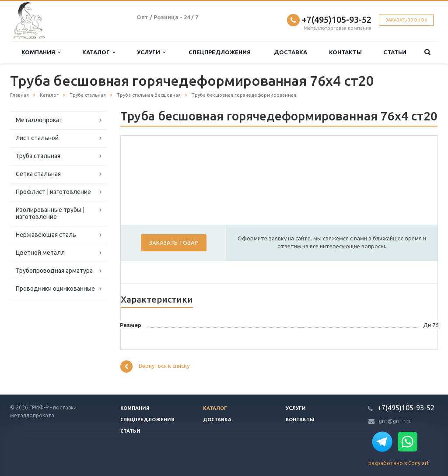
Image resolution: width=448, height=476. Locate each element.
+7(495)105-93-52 (337, 19)
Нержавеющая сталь (46, 235)
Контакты (345, 52)
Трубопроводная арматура (54, 271)
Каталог (99, 52)
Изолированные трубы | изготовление (50, 213)
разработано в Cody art (399, 463)
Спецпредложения (220, 52)
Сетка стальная (38, 174)
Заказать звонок (406, 20)
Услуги (151, 52)
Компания (41, 52)
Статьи (395, 52)
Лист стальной (37, 138)
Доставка (290, 52)
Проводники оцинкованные (55, 289)
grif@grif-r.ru (395, 421)
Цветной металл (40, 253)
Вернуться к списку (155, 367)
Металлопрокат (39, 120)
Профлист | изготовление (53, 192)
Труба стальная (38, 156)
